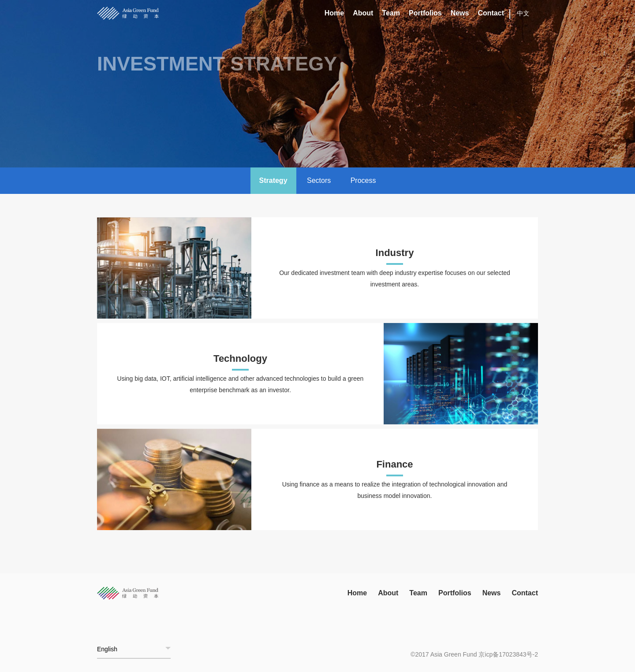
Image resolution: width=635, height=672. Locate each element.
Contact (491, 13)
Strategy (273, 180)
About (363, 13)
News (460, 13)
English (107, 649)
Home (334, 13)
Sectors (319, 180)
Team (391, 13)
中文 (523, 13)
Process (363, 180)
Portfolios (425, 13)
